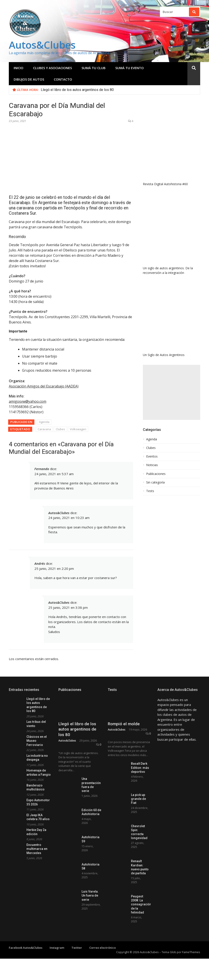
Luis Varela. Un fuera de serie (90, 895)
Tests (150, 491)
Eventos (152, 456)
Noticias (152, 465)
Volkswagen (78, 429)
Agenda (44, 422)
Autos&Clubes (42, 45)
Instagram (57, 948)
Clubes (60, 429)
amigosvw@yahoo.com (28, 401)
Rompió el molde (124, 724)
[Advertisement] (172, 392)
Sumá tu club (94, 68)
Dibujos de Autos (29, 79)
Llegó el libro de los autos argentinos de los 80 (77, 90)
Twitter (77, 948)
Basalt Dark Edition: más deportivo (140, 768)
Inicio (19, 68)
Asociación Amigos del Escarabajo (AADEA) (44, 386)
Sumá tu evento (130, 68)
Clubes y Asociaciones (52, 68)
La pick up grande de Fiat (138, 799)
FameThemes (191, 952)
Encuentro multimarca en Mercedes (37, 849)
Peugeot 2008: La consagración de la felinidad (141, 904)
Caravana (44, 429)
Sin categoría (155, 482)
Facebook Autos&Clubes (26, 948)
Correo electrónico (103, 948)
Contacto (63, 79)
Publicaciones (156, 474)
